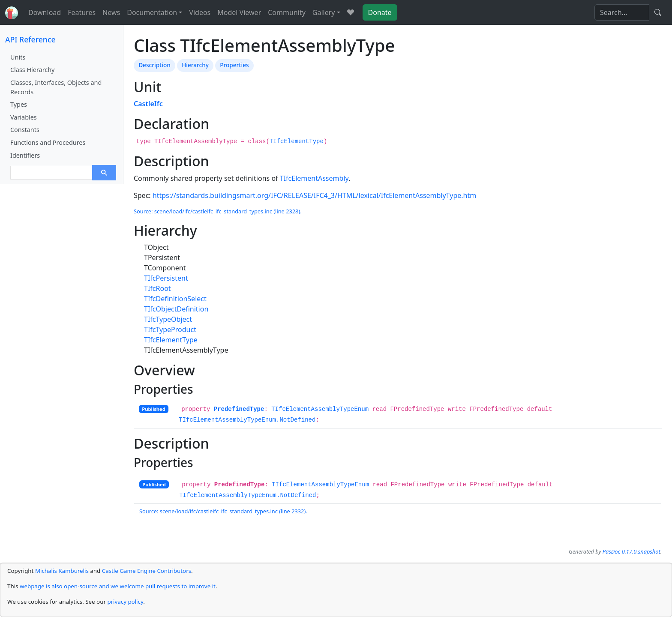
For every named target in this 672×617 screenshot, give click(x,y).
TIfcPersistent (166, 278)
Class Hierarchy (32, 70)
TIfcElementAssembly (314, 178)
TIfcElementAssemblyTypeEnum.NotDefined (247, 420)
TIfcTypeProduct (170, 329)
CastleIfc (148, 104)
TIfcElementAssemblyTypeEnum (320, 409)
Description (154, 65)
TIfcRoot (157, 288)
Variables (24, 117)
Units (18, 57)
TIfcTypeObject (168, 319)
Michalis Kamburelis (62, 571)
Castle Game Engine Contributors (147, 571)
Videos (200, 12)
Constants (25, 130)
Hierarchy (195, 65)
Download (45, 12)
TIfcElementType (297, 141)
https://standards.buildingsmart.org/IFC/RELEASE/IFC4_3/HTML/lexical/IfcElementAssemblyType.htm (314, 195)
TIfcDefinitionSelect (175, 299)
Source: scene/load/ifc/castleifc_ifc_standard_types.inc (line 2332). (223, 511)
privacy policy (125, 602)
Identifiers (25, 155)
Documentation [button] (152, 12)
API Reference (30, 39)
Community (287, 12)
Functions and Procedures (48, 142)
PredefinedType (239, 409)
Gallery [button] (324, 12)
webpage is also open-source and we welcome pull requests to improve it (118, 586)
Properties (234, 65)
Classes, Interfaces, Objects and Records (56, 87)
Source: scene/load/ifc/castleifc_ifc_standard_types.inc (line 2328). (218, 211)
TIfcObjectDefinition (176, 309)
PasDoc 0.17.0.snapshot (631, 551)
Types (19, 104)
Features (82, 12)
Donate (380, 12)
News (111, 12)
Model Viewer (239, 12)
